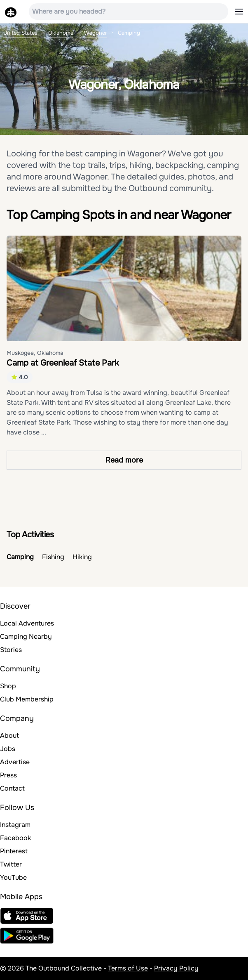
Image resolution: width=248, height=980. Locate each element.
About (9, 736)
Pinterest (14, 851)
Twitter (11, 864)
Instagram (15, 825)
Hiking (82, 557)
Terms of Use (128, 968)
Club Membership (27, 699)
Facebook (15, 838)
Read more (124, 460)
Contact (12, 788)
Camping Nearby (26, 636)
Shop (8, 686)
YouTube (13, 877)
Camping (20, 557)
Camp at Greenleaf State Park (63, 363)
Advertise (15, 762)
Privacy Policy (176, 968)
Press (8, 775)
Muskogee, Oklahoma (35, 353)
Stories (11, 650)
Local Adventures (27, 623)
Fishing (53, 557)
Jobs (8, 749)
